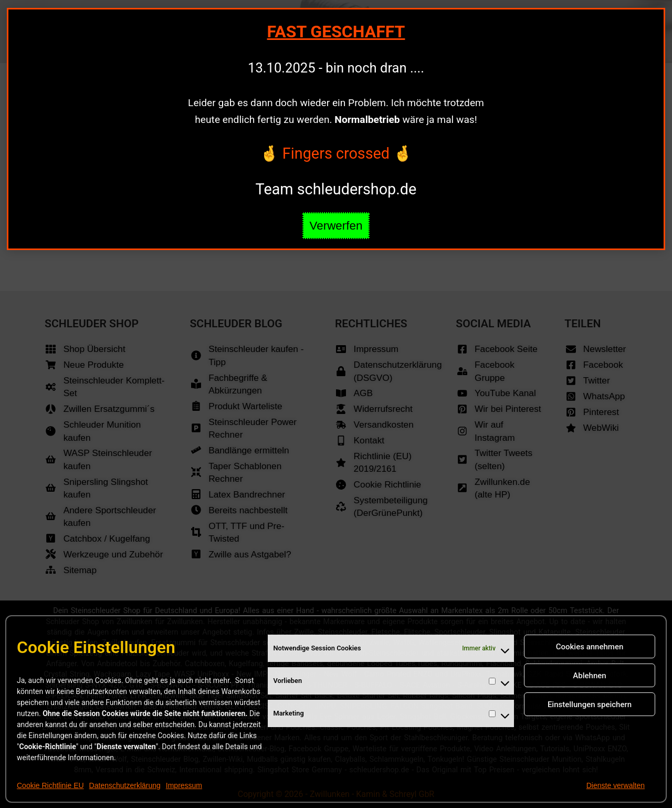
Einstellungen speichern (590, 705)
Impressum (184, 785)
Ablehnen (589, 676)
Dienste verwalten (616, 785)
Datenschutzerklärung (125, 785)
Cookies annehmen (590, 647)
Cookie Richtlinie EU (50, 785)
